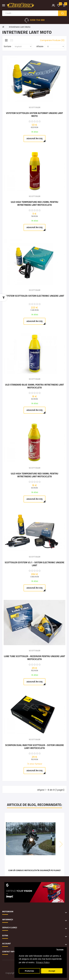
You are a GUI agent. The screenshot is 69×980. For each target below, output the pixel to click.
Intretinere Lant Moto (20, 27)
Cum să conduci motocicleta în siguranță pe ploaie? (34, 870)
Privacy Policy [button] (43, 962)
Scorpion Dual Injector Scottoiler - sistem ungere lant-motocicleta (35, 747)
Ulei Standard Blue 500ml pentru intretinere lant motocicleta (34, 386)
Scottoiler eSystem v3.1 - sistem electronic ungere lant (34, 564)
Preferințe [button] (29, 971)
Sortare (7, 46)
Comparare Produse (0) (52, 40)
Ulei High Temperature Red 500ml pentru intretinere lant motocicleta (34, 475)
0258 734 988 (37, 20)
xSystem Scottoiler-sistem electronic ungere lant (34, 296)
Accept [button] (52, 971)
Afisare (40, 46)
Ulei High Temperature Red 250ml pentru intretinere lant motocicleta (34, 203)
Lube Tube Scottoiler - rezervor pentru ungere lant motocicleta (35, 658)
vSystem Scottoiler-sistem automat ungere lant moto (35, 114)
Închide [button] (60, 950)
